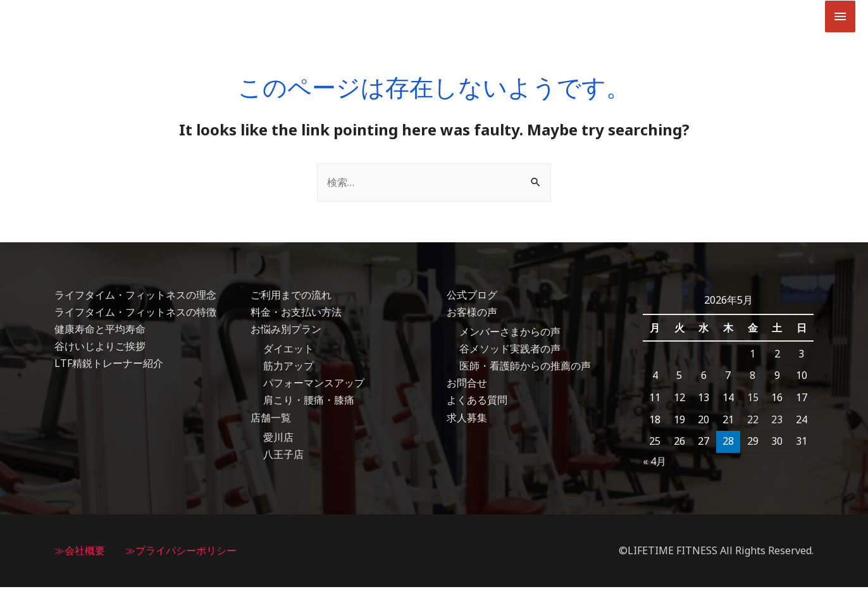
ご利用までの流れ (291, 297)
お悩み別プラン (286, 331)
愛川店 (278, 439)
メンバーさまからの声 (510, 333)
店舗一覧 (271, 419)
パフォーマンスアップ (314, 385)
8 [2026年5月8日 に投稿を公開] (753, 378)
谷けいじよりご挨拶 (100, 349)
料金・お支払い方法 (296, 314)
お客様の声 (472, 314)
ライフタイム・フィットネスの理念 (135, 297)
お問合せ (467, 385)
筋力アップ (288, 368)
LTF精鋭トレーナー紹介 (109, 366)
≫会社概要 (80, 552)
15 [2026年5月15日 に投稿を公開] (753, 399)
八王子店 (283, 457)
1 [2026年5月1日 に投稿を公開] (753, 356)
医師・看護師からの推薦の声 (525, 368)
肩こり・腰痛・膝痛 (309, 402)
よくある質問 (477, 402)
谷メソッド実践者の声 (510, 351)
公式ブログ (472, 297)
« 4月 (654, 463)
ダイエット (288, 351)
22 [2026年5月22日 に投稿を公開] (753, 421)
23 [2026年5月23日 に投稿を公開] (777, 421)
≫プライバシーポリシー (181, 552)
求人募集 (467, 419)
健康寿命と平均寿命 (100, 331)
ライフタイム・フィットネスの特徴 (135, 314)
